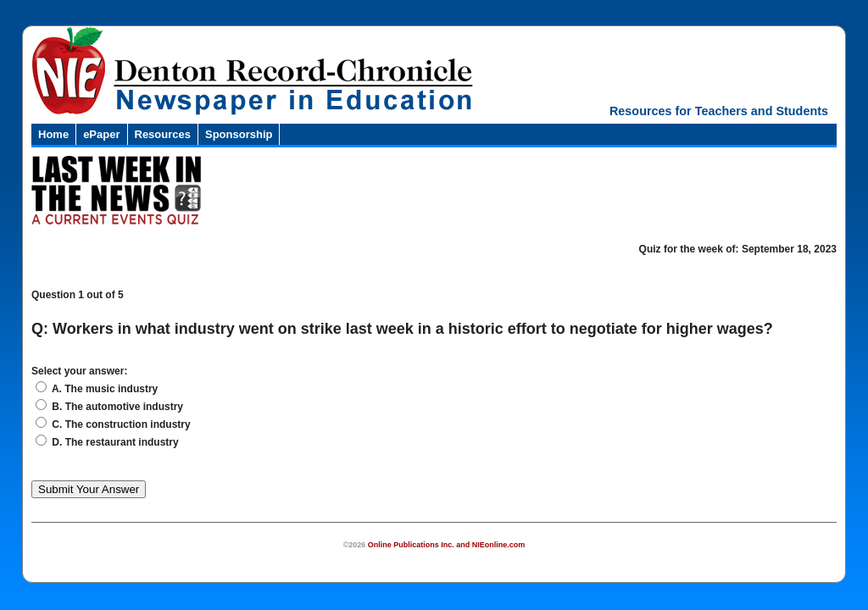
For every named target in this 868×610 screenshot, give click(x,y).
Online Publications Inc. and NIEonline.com (447, 545)
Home (53, 134)
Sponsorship (239, 134)
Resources (163, 134)
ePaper (101, 134)
